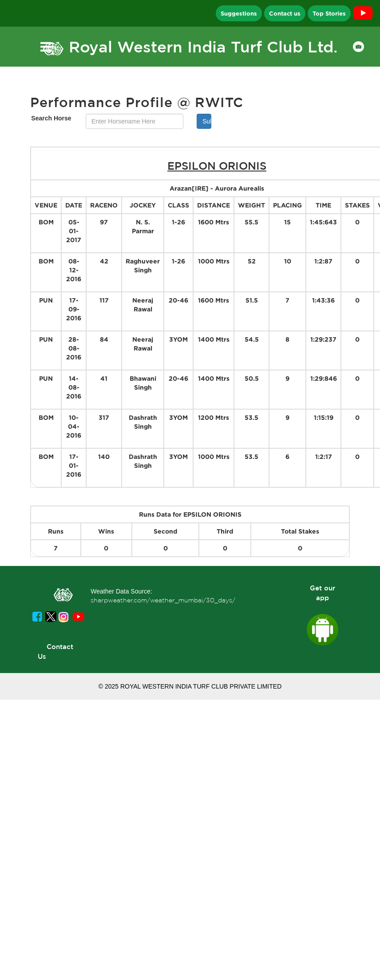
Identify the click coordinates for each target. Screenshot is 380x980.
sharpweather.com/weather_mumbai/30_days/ (163, 600)
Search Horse (51, 118)
